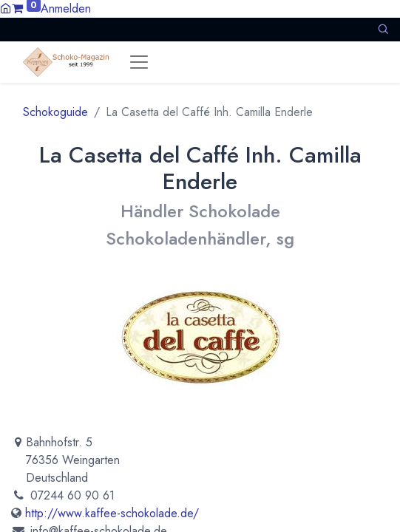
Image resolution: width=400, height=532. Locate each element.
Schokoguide (55, 112)
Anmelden (66, 8)
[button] (383, 29)
